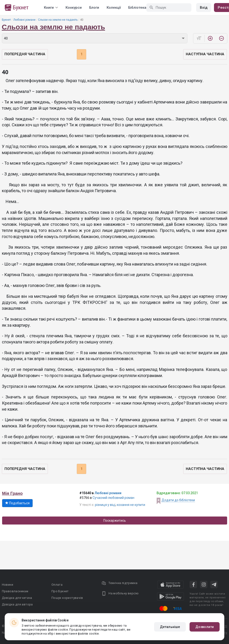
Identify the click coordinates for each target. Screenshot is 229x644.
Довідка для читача (17, 598)
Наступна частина (205, 54)
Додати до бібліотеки (178, 500)
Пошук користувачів (67, 598)
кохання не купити (131, 505)
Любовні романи (24, 20)
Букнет (6, 20)
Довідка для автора (17, 604)
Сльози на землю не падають (58, 20)
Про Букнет (60, 591)
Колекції (114, 8)
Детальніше (170, 627)
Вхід (204, 8)
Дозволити (205, 627)
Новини (8, 585)
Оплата (57, 585)
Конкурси (74, 8)
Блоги (94, 8)
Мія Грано (12, 493)
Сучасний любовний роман (113, 498)
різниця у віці (105, 505)
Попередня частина (25, 54)
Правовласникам (15, 591)
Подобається (17, 503)
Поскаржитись (115, 521)
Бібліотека (137, 8)
